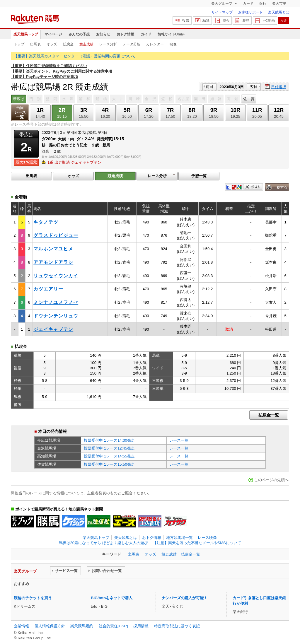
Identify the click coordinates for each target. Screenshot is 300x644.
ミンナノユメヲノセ (56, 302)
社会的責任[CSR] (113, 626)
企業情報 (21, 626)
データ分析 (132, 44)
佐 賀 (249, 99)
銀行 (263, 4)
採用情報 (141, 626)
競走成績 (86, 44)
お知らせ (103, 34)
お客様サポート (250, 12)
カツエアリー (48, 289)
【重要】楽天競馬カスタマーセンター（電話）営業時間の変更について (75, 56)
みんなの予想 (79, 34)
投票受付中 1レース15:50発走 (109, 464)
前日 (209, 87)
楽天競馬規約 (82, 626)
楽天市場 (279, 4)
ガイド (146, 34)
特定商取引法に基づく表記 (177, 626)
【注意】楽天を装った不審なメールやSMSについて (197, 543)
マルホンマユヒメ (53, 249)
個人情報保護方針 (50, 626)
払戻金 (68, 44)
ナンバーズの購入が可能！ (185, 598)
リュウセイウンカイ (56, 276)
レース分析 (108, 44)
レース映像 (207, 538)
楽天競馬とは (279, 12)
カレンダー (155, 44)
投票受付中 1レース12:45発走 (109, 448)
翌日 (254, 87)
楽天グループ (222, 4)
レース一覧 (179, 440)
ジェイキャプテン (53, 329)
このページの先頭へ (271, 480)
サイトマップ (222, 12)
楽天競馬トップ (26, 34)
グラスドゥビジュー (56, 235)
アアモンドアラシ (53, 262)
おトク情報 (125, 34)
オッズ (52, 44)
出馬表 (35, 44)
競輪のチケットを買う (33, 598)
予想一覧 (199, 176)
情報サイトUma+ (171, 34)
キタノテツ (46, 222)
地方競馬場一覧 (179, 538)
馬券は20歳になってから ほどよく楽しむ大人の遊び (103, 543)
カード (248, 4)
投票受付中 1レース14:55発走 (109, 456)
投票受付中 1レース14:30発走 (109, 440)
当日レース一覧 (20, 112)
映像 (173, 44)
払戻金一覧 (269, 415)
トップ (19, 44)
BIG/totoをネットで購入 (112, 598)
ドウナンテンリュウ (56, 316)
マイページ (53, 34)
